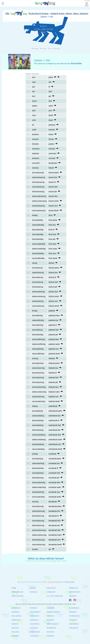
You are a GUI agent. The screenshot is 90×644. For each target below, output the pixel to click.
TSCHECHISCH (74, 616)
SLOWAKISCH (74, 608)
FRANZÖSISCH (35, 612)
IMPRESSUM (74, 588)
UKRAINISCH (74, 624)
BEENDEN (73, 596)
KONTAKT (34, 592)
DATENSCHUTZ (75, 592)
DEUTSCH (15, 628)
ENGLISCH (15, 632)
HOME (14, 588)
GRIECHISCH (35, 616)
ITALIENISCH (35, 624)
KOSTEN (33, 588)
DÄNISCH (15, 624)
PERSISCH (50, 616)
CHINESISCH (16, 620)
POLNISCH (50, 620)
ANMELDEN (51, 592)
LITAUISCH (51, 608)
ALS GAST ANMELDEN (55, 596)
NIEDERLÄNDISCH (53, 612)
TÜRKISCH (73, 620)
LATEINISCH (34, 636)
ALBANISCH (16, 608)
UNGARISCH (74, 628)
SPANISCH (73, 612)
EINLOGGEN (51, 588)
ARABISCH (16, 612)
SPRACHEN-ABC (18, 592)
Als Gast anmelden (54, 49)
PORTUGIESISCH (53, 624)
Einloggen (35, 49)
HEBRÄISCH (34, 620)
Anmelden (43, 49)
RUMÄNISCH (51, 628)
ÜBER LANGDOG (18, 596)
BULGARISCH (17, 616)
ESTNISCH (15, 636)
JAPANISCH (34, 628)
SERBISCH (50, 636)
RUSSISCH (50, 632)
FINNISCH (34, 608)
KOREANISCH (35, 632)
